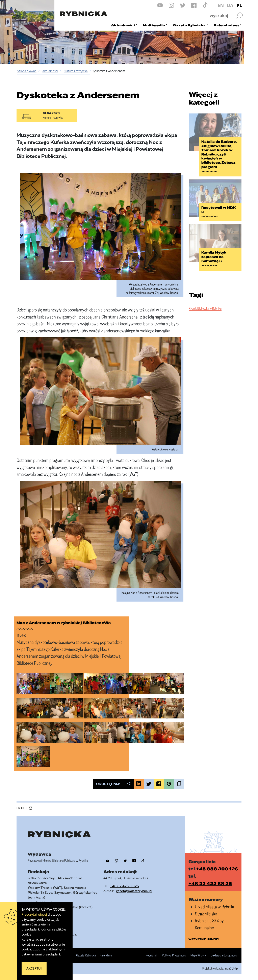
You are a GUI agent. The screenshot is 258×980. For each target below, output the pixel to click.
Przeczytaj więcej (34, 914)
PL (239, 5)
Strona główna (27, 71)
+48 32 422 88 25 (210, 883)
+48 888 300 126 (217, 869)
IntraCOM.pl (231, 968)
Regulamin (152, 955)
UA (230, 5)
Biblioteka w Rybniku (209, 308)
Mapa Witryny (199, 955)
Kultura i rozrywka (76, 71)
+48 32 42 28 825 (124, 886)
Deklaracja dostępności (224, 955)
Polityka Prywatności (174, 955)
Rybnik (193, 308)
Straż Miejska (206, 914)
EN (221, 5)
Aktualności (50, 71)
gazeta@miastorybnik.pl (134, 891)
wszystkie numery (204, 939)
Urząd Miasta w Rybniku (215, 907)
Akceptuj (34, 968)
